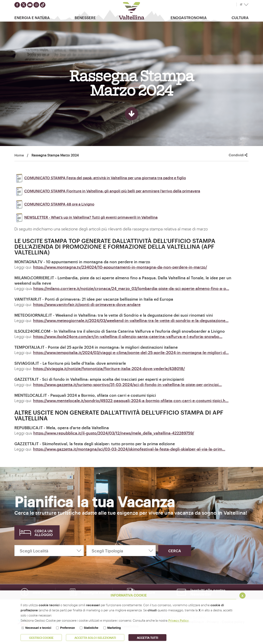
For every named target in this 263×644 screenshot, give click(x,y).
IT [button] (241, 5)
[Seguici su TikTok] (43, 5)
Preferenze (68, 628)
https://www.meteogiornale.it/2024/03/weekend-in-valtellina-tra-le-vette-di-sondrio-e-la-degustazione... (131, 320)
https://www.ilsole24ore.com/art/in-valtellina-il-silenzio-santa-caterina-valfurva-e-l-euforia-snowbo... (128, 336)
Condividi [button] (238, 155)
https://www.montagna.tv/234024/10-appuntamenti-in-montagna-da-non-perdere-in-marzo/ (120, 267)
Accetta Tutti (147, 638)
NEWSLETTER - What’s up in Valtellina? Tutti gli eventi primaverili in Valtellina (86, 217)
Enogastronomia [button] (189, 17)
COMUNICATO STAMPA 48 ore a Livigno (54, 204)
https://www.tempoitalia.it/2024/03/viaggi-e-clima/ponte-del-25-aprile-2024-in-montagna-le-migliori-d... (131, 352)
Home (19, 155)
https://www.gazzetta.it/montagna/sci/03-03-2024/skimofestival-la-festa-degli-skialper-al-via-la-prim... (129, 449)
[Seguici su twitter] (24, 5)
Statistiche (91, 628)
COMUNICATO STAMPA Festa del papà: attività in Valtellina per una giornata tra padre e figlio (100, 178)
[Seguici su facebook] (17, 5)
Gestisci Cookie (41, 638)
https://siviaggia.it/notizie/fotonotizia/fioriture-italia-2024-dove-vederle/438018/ (109, 368)
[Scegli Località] (49, 551)
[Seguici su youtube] (30, 5)
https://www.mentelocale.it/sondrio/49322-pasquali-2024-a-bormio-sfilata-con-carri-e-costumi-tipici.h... (131, 400)
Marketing (114, 628)
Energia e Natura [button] (32, 17)
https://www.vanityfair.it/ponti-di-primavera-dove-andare (87, 304)
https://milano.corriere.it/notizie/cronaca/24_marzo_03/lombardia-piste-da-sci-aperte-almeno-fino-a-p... (131, 288)
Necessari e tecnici (38, 628)
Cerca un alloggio (44, 533)
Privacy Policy (178, 620)
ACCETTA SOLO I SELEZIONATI (95, 638)
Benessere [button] (85, 17)
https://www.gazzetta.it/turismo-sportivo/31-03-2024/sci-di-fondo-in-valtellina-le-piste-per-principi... (127, 384)
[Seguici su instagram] (36, 5)
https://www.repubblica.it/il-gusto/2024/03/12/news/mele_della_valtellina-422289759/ (114, 433)
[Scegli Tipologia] (121, 551)
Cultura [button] (240, 17)
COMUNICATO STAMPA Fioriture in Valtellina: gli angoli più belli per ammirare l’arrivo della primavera (107, 191)
